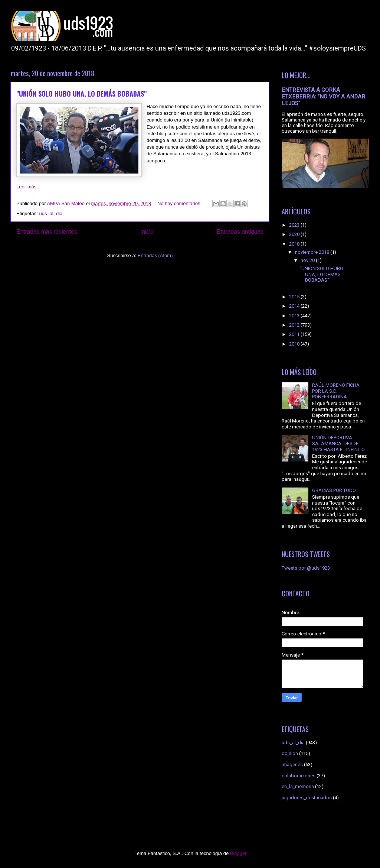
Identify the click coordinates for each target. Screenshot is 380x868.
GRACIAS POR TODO (334, 490)
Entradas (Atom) (155, 255)
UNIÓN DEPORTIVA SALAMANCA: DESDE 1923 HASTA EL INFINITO (338, 443)
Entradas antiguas (240, 232)
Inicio (147, 232)
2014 (295, 306)
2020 (295, 234)
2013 (295, 316)
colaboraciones (299, 776)
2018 (295, 244)
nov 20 (308, 260)
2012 (295, 325)
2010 (295, 344)
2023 (295, 225)
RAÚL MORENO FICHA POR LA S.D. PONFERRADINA (336, 391)
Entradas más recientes (47, 232)
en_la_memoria (298, 786)
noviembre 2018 (313, 252)
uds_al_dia (51, 213)
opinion (290, 753)
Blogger (238, 853)
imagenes (292, 765)
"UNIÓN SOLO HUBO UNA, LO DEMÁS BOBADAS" (81, 94)
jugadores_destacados (307, 798)
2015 (295, 297)
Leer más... (28, 187)
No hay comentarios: (180, 203)
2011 (295, 334)
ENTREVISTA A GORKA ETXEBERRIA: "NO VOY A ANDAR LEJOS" (323, 97)
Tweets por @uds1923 (306, 568)
